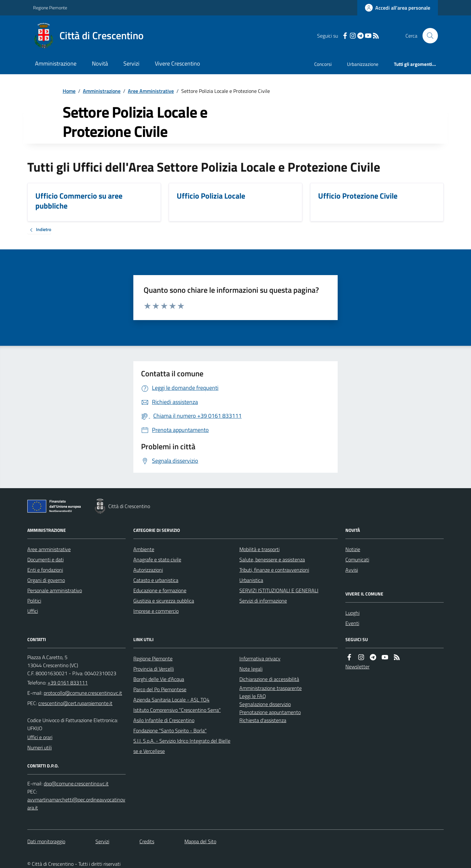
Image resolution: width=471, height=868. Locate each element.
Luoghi (352, 613)
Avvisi (352, 570)
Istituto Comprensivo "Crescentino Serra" (177, 710)
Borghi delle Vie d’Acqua (159, 679)
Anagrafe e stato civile (157, 559)
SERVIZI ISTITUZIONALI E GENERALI (279, 590)
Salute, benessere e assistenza (272, 559)
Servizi (131, 63)
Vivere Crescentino (178, 63)
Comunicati (357, 559)
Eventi (352, 623)
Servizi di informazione (263, 601)
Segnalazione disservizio (265, 704)
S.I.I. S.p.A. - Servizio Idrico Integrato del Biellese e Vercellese (182, 746)
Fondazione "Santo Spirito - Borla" (170, 730)
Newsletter (357, 667)
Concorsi (323, 64)
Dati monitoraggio (46, 841)
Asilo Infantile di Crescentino (164, 720)
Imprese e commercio (156, 611)
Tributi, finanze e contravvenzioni (274, 570)
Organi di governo (46, 580)
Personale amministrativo (55, 590)
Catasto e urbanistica (156, 580)
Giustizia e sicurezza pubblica (164, 601)
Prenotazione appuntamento (270, 712)
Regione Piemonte (50, 8)
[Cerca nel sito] (428, 36)
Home (69, 91)
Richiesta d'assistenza (263, 720)
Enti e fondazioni (45, 570)
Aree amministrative (49, 549)
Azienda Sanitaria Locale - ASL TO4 (171, 700)
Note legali (251, 669)
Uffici (33, 611)
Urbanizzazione (363, 64)
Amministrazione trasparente (271, 688)
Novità (100, 63)
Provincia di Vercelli (154, 669)
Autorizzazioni (148, 570)
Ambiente (144, 549)
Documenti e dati (45, 559)
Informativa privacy (260, 658)
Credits (147, 841)
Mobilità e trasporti (259, 549)
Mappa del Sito (200, 841)
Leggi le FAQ (253, 696)
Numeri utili (40, 747)
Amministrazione (56, 63)
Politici (34, 601)
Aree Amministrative (151, 91)
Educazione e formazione (160, 590)
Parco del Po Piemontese (160, 689)
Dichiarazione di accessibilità (269, 679)
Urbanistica (251, 580)
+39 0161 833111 (68, 683)
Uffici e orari (40, 737)
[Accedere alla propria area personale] (398, 8)
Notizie (353, 549)
